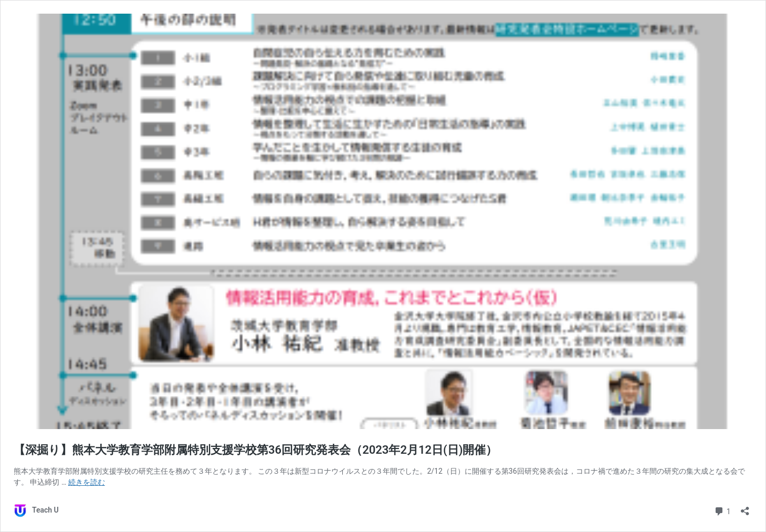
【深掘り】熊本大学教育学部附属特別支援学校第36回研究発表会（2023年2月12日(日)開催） (255, 450)
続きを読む (87, 482)
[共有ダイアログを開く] (745, 508)
